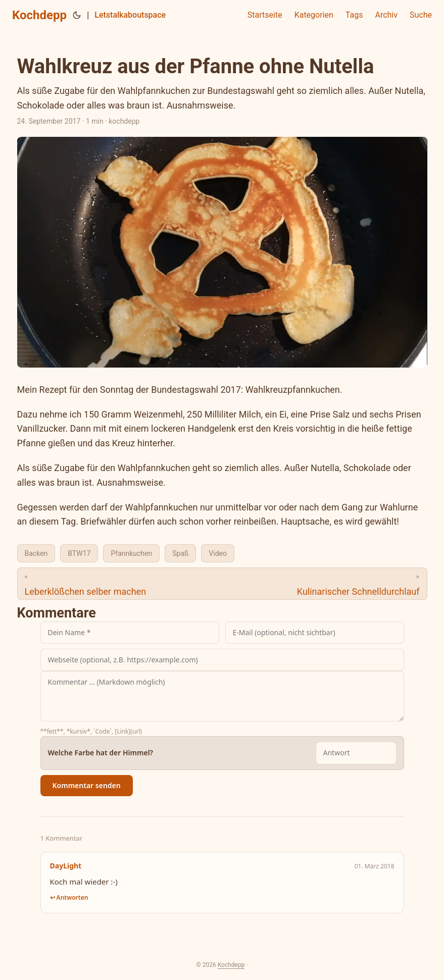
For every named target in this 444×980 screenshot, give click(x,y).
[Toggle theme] (77, 15)
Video (218, 553)
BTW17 (79, 553)
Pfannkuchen (131, 553)
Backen (36, 553)
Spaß (180, 553)
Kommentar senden (87, 785)
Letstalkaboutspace (130, 15)
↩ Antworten (69, 897)
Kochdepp (39, 15)
